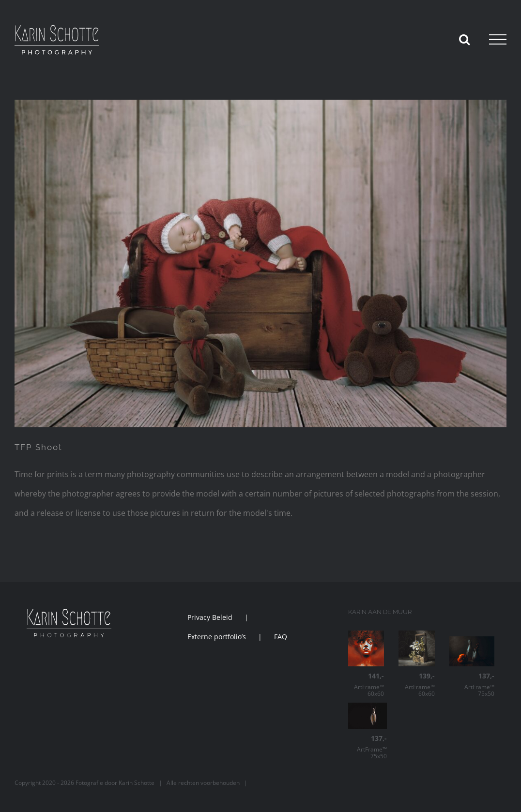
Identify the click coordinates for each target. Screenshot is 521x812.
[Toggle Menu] (498, 40)
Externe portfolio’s (217, 637)
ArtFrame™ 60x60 (366, 685)
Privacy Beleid (210, 617)
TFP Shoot (38, 447)
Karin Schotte (137, 783)
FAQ (281, 637)
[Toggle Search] (464, 39)
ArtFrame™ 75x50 (472, 685)
